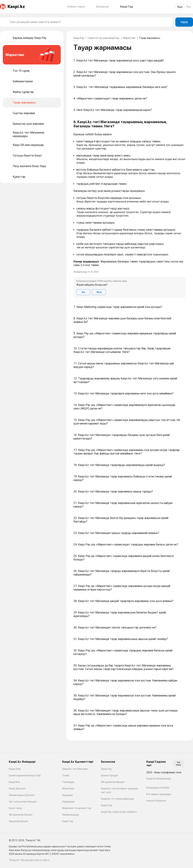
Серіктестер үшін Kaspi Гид (103, 38)
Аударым (67, 795)
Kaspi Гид (68, 821)
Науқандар (68, 802)
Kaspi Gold (15, 769)
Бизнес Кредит (110, 775)
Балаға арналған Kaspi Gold (25, 775)
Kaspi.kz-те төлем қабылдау (118, 799)
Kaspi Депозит (17, 789)
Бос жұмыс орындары (159, 794)
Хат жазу (179, 764)
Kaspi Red (14, 782)
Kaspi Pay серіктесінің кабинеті (119, 812)
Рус (189, 7)
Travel (66, 775)
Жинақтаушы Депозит (22, 795)
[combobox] (89, 22)
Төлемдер (68, 782)
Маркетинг (129, 38)
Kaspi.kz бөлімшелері (159, 779)
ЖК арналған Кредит (21, 815)
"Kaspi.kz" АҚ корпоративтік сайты (29, 860)
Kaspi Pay (79, 38)
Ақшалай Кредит (19, 821)
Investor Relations (156, 801)
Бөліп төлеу (15, 808)
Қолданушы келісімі (158, 788)
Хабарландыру (71, 815)
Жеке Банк (68, 789)
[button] (130, 209)
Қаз (180, 7)
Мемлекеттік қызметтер (77, 808)
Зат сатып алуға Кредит (23, 802)
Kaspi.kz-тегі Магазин (75, 769)
